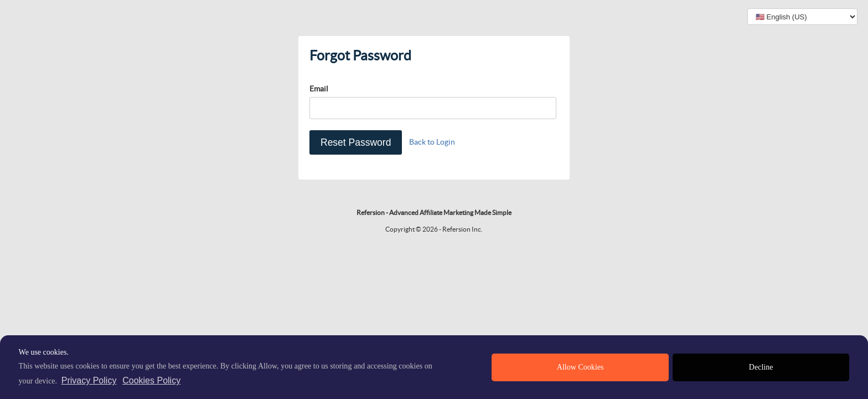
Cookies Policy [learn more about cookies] (151, 380)
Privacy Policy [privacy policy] (89, 380)
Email (319, 89)
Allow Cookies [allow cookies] (580, 367)
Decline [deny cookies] (761, 367)
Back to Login (432, 142)
